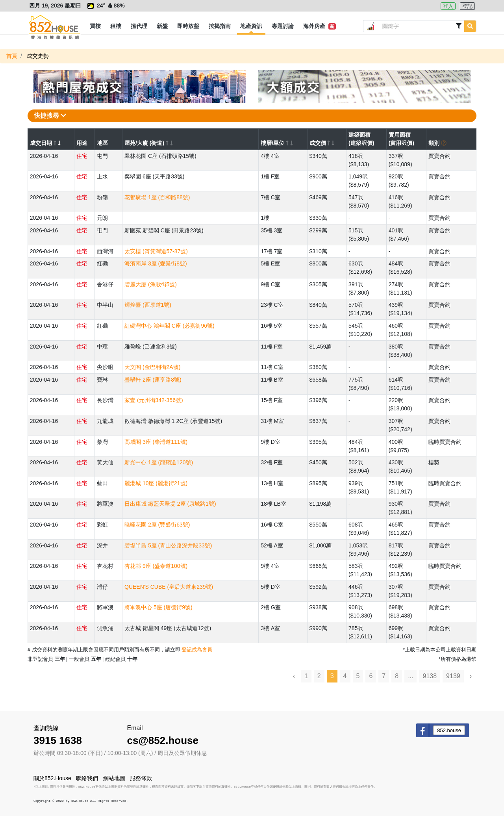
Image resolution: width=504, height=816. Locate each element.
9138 (430, 676)
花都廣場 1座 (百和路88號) (157, 197)
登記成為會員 (197, 650)
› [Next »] (471, 676)
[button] (95, 26)
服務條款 (141, 778)
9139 (453, 676)
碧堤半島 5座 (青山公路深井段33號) (168, 545)
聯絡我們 (87, 778)
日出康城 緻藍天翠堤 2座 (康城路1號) (170, 504)
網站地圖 (114, 778)
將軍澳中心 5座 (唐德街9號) (158, 607)
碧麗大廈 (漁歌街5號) (151, 284)
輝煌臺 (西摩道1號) (148, 305)
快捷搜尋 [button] (50, 116)
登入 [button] (448, 6)
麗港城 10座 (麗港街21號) (156, 483)
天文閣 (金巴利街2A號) (152, 367)
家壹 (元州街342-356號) (154, 400)
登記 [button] (467, 6)
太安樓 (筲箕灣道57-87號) (156, 251)
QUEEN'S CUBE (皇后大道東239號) (169, 587)
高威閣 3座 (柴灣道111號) (156, 442)
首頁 (12, 56)
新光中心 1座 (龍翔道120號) (159, 462)
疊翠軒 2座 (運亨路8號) (153, 380)
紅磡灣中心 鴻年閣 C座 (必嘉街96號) (170, 326)
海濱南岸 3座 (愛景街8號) (156, 263)
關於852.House (52, 778)
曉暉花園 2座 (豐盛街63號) (157, 525)
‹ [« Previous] (294, 676)
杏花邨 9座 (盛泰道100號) (156, 566)
